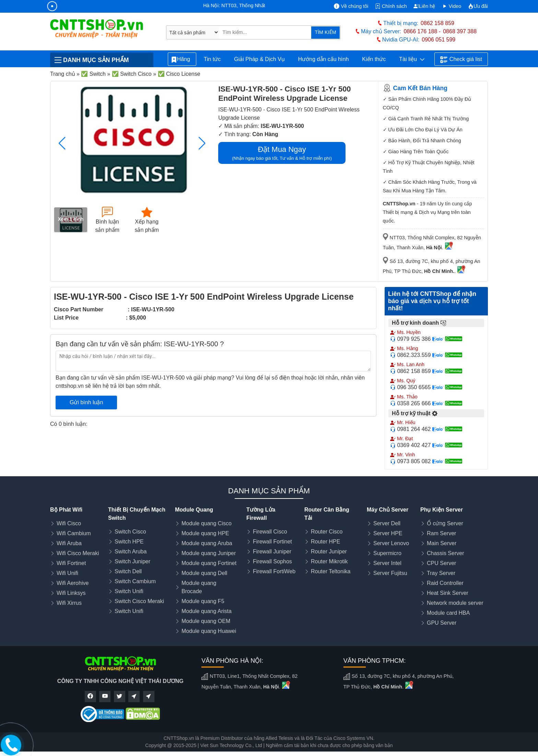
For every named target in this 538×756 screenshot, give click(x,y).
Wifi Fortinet (71, 563)
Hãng (182, 59)
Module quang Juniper (209, 553)
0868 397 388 (460, 31)
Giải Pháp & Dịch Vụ (259, 59)
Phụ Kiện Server (442, 510)
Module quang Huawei (209, 631)
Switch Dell (128, 571)
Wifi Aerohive (73, 583)
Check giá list (461, 60)
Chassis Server (445, 553)
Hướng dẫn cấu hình (324, 59)
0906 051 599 (438, 40)
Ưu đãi (478, 6)
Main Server (442, 543)
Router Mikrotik (329, 561)
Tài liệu (412, 59)
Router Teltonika (331, 571)
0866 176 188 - (422, 31)
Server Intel (387, 563)
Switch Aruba (131, 551)
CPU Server (441, 563)
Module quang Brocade (199, 587)
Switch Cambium (135, 581)
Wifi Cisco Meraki (78, 553)
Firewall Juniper (272, 551)
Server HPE (388, 533)
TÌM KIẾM (325, 32)
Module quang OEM (206, 621)
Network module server (455, 603)
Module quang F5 (203, 601)
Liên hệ (424, 6)
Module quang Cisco (207, 523)
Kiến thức (374, 59)
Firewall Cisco (270, 532)
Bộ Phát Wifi (66, 510)
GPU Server (442, 623)
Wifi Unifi (67, 573)
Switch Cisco (130, 532)
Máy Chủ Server (388, 510)
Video (452, 6)
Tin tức (212, 59)
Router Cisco (327, 532)
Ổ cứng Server (445, 523)
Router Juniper (329, 551)
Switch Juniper (132, 561)
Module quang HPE (205, 533)
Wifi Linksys (71, 593)
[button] (202, 143)
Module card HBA (448, 613)
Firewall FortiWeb (274, 571)
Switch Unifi (129, 591)
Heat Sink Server (448, 593)
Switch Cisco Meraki (139, 601)
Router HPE (325, 542)
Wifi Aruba (69, 543)
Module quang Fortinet (209, 563)
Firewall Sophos (272, 561)
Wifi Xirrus (69, 603)
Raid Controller (445, 583)
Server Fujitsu (390, 573)
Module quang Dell (204, 573)
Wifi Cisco (69, 523)
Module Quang (194, 510)
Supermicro (387, 553)
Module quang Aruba (207, 543)
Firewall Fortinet (272, 542)
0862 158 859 (437, 23)
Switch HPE (129, 542)
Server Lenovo (391, 543)
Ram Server (441, 533)
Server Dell (387, 523)
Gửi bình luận (86, 402)
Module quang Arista (207, 611)
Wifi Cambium (74, 533)
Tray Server (441, 573)
